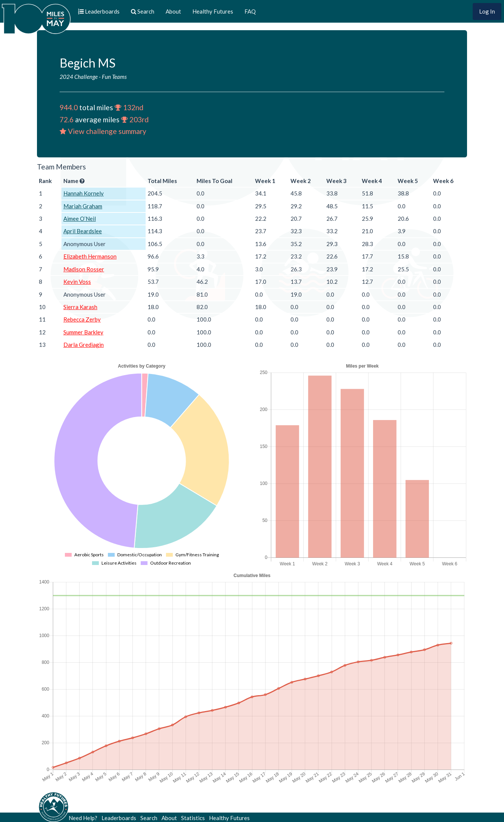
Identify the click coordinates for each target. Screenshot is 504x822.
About (173, 11)
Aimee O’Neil (80, 219)
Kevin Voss (77, 282)
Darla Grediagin (84, 345)
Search (149, 818)
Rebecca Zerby (82, 319)
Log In (487, 11)
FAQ (250, 11)
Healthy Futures (213, 11)
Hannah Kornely (84, 193)
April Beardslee (83, 231)
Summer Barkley (83, 332)
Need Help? (83, 818)
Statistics (193, 818)
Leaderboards (119, 818)
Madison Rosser (84, 269)
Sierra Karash (80, 307)
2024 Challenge (79, 77)
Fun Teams (114, 77)
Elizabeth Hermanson (90, 256)
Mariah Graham (83, 206)
